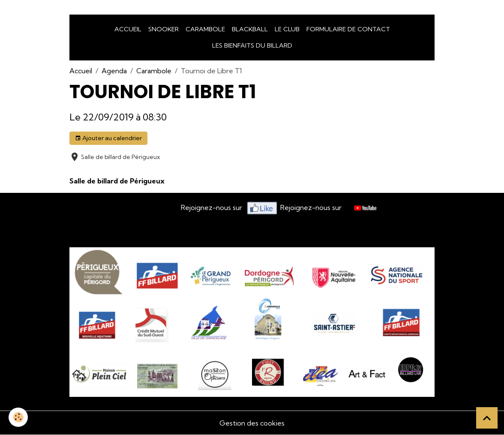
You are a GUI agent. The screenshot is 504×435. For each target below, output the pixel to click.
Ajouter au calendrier (108, 138)
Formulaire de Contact (348, 29)
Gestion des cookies (252, 423)
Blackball (250, 29)
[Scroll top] (487, 418)
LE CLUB (287, 29)
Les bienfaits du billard (252, 45)
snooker (163, 29)
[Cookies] (18, 417)
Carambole (205, 29)
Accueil (128, 29)
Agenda (114, 71)
